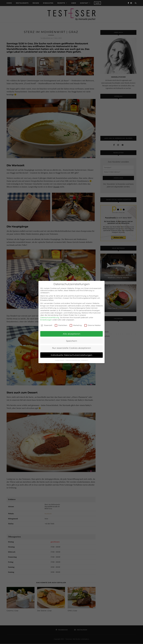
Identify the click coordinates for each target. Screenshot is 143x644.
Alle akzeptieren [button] (72, 334)
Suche (97, 3)
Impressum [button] (85, 360)
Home (9, 3)
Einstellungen (46, 320)
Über (74, 3)
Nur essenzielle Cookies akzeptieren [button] (72, 348)
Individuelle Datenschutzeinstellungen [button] (71, 355)
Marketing (76, 325)
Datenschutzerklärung (50, 317)
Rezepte (61, 3)
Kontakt (84, 3)
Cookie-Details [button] (60, 360)
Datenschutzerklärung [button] (73, 360)
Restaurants (22, 3)
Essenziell (46, 325)
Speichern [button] (72, 341)
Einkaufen (48, 3)
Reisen (36, 3)
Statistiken (61, 325)
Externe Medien (93, 325)
